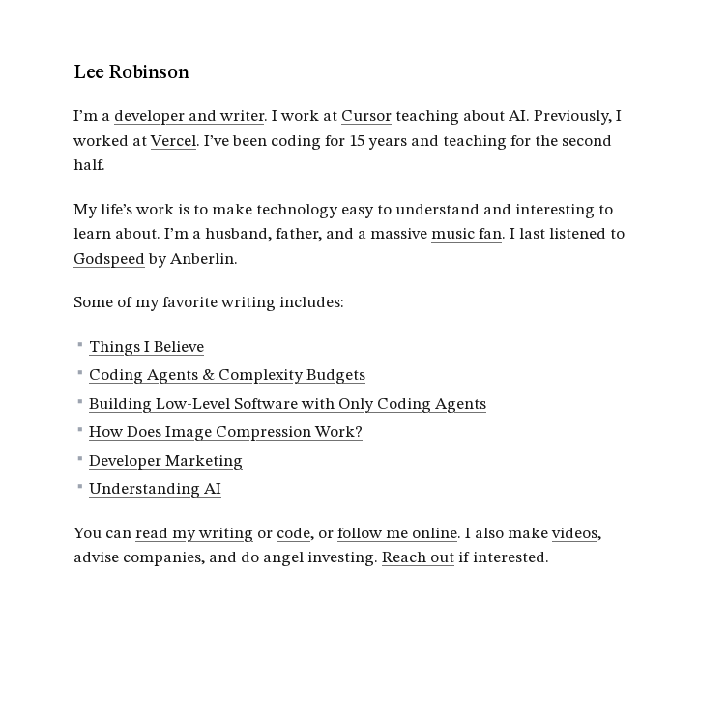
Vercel (174, 142)
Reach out (418, 558)
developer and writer (189, 116)
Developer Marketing (166, 461)
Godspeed (109, 259)
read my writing (194, 534)
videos (575, 534)
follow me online (397, 534)
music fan (466, 234)
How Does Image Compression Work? (226, 432)
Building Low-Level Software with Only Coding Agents (288, 404)
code (293, 534)
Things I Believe (146, 347)
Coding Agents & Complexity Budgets (227, 375)
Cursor (366, 116)
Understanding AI (155, 489)
